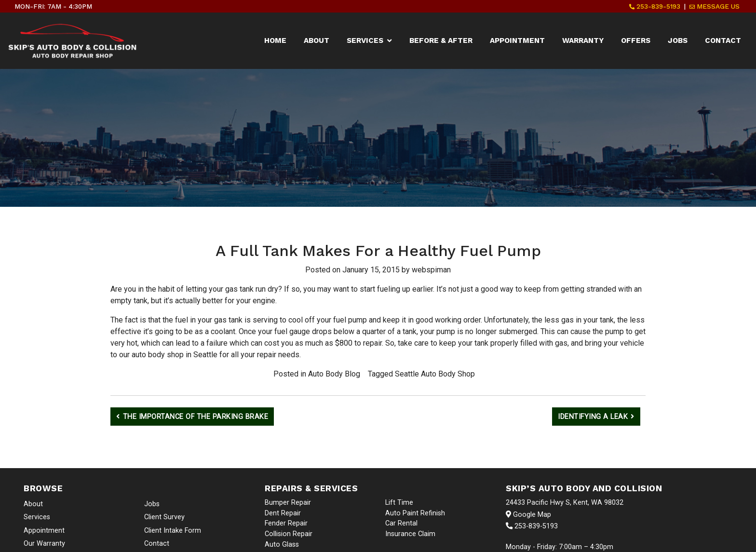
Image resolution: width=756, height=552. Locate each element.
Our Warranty (44, 544)
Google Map (528, 515)
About (317, 40)
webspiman (431, 270)
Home (275, 40)
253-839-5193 (655, 6)
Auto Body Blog (334, 374)
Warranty (583, 40)
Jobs (678, 40)
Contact (723, 40)
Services (365, 40)
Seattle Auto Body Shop (435, 374)
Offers (636, 40)
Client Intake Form (173, 531)
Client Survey (164, 517)
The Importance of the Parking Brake (196, 417)
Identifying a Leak (593, 417)
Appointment (517, 40)
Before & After (441, 40)
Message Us (715, 6)
